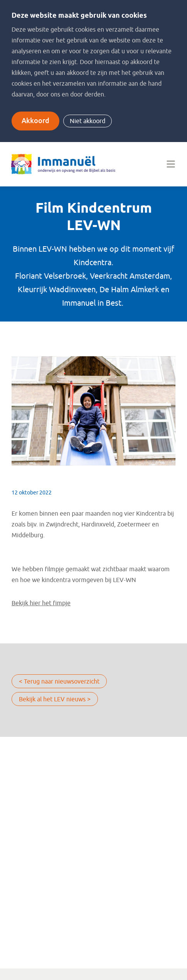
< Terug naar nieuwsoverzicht (59, 682)
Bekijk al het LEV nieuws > (55, 699)
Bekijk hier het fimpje (41, 603)
